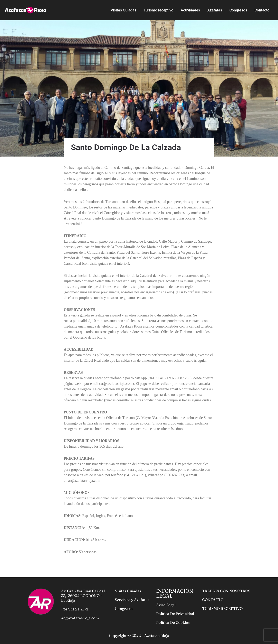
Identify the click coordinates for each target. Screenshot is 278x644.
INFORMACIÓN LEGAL (175, 593)
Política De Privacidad (175, 614)
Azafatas (215, 10)
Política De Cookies (173, 622)
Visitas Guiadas (123, 10)
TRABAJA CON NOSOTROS (226, 591)
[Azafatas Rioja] (25, 10)
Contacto (262, 10)
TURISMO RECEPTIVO (222, 609)
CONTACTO (213, 600)
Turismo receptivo (159, 10)
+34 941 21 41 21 (75, 609)
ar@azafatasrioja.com (80, 618)
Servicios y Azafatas (132, 600)
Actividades (190, 10)
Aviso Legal (166, 605)
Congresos (238, 10)
